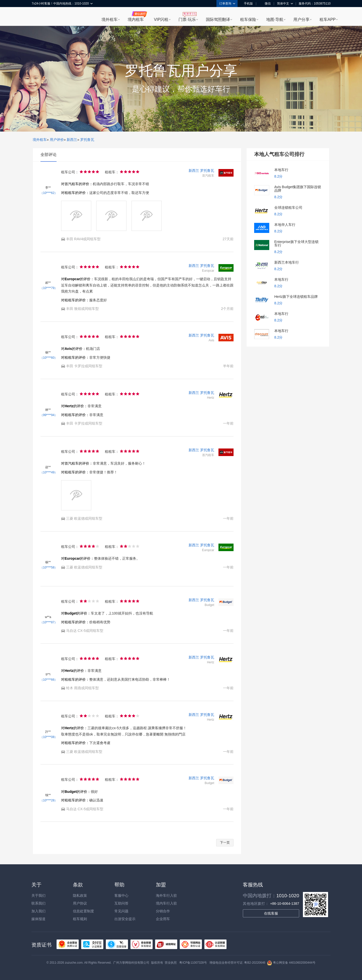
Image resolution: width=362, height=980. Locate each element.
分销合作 (163, 911)
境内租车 (136, 19)
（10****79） (49, 288)
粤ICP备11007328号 (193, 963)
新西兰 (72, 140)
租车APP (328, 19)
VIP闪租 (161, 19)
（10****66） (49, 680)
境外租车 (110, 19)
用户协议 (80, 903)
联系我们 (38, 903)
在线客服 (271, 913)
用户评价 (57, 140)
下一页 (225, 843)
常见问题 (121, 911)
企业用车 (163, 919)
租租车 (38, 17)
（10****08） (49, 737)
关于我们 (38, 895)
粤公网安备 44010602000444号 (291, 963)
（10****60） (49, 358)
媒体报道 (38, 919)
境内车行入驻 (166, 903)
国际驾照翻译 (218, 19)
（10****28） (49, 800)
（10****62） (49, 193)
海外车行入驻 (166, 895)
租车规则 (80, 919)
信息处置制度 (83, 911)
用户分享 (301, 19)
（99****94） (49, 415)
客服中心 (121, 895)
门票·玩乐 (187, 19)
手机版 (247, 4)
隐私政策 (80, 895)
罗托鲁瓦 (87, 140)
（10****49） (49, 472)
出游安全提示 (125, 919)
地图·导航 (275, 19)
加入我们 (38, 911)
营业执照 (171, 963)
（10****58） (49, 567)
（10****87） (49, 622)
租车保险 (248, 19)
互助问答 (121, 903)
